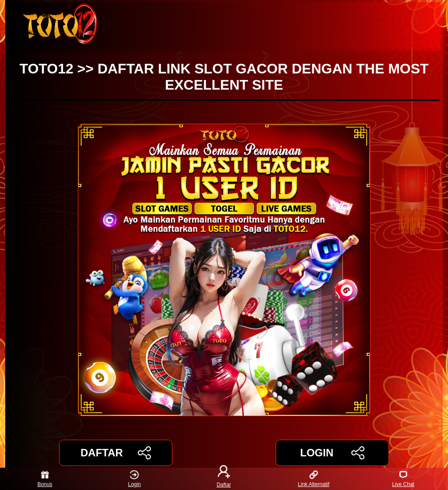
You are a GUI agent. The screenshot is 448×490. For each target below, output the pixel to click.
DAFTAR (116, 453)
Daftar (224, 479)
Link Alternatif (314, 479)
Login (135, 479)
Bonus (45, 479)
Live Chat (403, 479)
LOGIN (332, 453)
